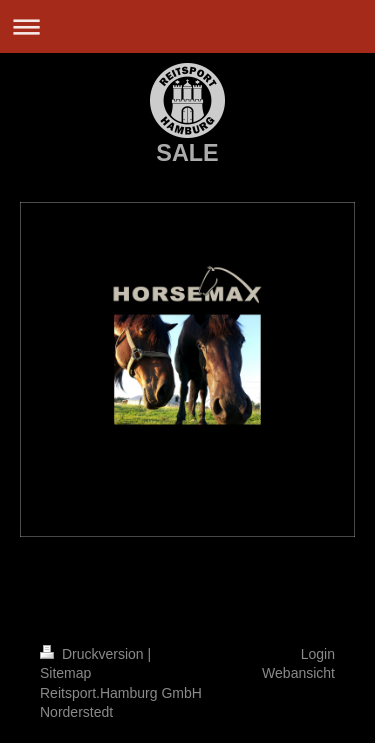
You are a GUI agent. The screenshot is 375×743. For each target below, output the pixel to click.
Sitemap (65, 673)
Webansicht (298, 673)
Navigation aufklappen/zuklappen (187, 26)
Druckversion (93, 654)
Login (318, 654)
